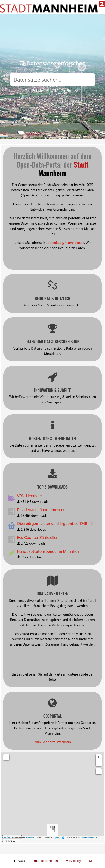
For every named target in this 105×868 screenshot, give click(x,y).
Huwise (30, 837)
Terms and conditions (45, 861)
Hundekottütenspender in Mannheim (49, 552)
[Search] (52, 80)
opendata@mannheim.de (66, 243)
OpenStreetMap (90, 837)
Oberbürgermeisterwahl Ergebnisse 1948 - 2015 (58, 524)
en (87, 861)
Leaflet (6, 837)
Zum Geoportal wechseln (52, 742)
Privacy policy (72, 861)
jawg (58, 837)
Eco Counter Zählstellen (38, 538)
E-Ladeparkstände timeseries (42, 510)
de (91, 861)
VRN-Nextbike (29, 496)
